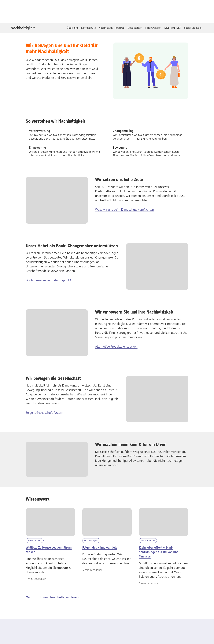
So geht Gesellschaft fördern (44, 413)
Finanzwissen (153, 28)
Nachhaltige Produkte (112, 28)
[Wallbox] (50, 522)
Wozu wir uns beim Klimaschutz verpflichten (125, 210)
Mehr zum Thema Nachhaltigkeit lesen (52, 597)
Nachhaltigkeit (23, 28)
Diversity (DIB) (173, 28)
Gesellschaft (135, 28)
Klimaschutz (88, 28)
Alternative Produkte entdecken (116, 346)
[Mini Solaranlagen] (164, 522)
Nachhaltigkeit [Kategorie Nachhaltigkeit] (35, 540)
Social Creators (193, 28)
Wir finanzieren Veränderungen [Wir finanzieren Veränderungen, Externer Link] (47, 280)
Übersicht (72, 28)
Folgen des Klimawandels (100, 547)
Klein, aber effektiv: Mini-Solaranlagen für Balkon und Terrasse (159, 552)
